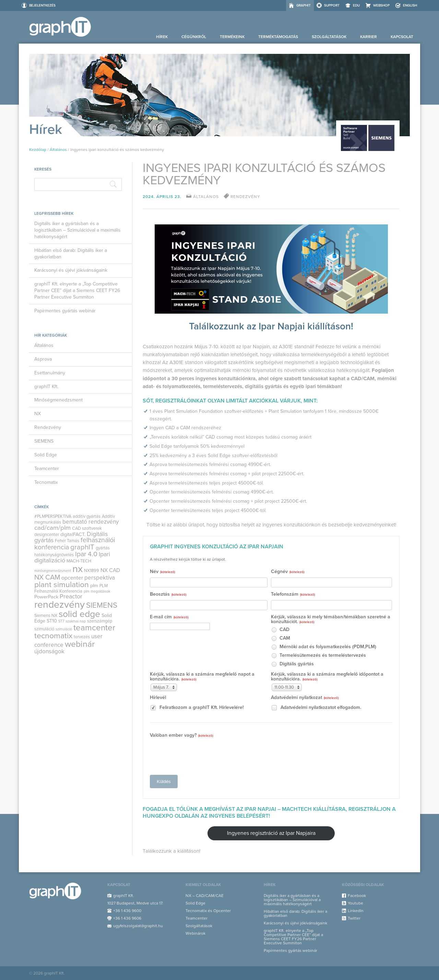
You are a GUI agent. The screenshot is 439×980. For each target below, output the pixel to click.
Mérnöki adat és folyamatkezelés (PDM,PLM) (324, 647)
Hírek (162, 37)
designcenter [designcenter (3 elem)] (47, 535)
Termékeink (232, 37)
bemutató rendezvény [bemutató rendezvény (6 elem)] (91, 522)
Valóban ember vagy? (181, 736)
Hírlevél (158, 698)
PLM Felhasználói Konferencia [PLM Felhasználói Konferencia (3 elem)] (71, 588)
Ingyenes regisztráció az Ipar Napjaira (271, 833)
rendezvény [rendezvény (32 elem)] (60, 605)
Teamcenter (47, 469)
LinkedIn (356, 911)
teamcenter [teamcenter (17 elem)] (94, 628)
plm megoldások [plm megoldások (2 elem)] (97, 591)
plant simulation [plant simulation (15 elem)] (62, 585)
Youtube (355, 903)
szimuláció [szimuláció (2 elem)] (64, 629)
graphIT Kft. (46, 387)
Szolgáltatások (329, 37)
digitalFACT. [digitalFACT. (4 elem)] (73, 534)
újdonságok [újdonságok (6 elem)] (49, 651)
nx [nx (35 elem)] (78, 569)
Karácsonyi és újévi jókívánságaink (71, 270)
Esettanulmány (50, 373)
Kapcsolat (402, 37)
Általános (58, 150)
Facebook (357, 896)
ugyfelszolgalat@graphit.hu (138, 926)
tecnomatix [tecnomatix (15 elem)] (53, 636)
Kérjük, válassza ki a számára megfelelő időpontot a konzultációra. (327, 677)
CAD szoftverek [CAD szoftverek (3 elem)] (87, 528)
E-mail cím (169, 617)
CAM (281, 638)
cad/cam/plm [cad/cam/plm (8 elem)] (52, 528)
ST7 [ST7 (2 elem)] (61, 621)
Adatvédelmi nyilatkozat (305, 698)
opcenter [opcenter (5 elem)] (72, 578)
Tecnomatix (46, 482)
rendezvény (245, 197)
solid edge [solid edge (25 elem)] (79, 614)
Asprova (43, 359)
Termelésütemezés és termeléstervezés (318, 656)
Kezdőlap (38, 150)
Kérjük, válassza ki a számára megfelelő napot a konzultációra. (202, 677)
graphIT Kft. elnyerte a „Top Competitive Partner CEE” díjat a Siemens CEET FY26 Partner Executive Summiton (77, 290)
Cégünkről (194, 37)
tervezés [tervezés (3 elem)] (82, 637)
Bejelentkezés (42, 5)
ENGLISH (410, 5)
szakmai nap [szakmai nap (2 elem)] (76, 621)
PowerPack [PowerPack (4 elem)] (46, 597)
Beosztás (168, 594)
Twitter (354, 918)
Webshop (381, 5)
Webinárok (195, 933)
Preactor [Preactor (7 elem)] (71, 597)
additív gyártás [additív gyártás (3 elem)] (87, 516)
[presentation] (202, 755)
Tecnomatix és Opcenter (208, 911)
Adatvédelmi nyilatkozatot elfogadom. (316, 708)
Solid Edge (46, 455)
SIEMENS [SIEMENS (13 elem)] (102, 605)
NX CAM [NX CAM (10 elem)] (47, 577)
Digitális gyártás (292, 664)
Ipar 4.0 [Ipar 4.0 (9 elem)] (86, 554)
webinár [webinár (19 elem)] (80, 644)
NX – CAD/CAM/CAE (205, 896)
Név (162, 572)
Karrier (369, 37)
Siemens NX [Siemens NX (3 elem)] (46, 616)
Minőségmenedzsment (58, 400)
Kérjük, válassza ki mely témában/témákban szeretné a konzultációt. (331, 620)
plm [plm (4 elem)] (94, 586)
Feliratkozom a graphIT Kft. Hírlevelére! (197, 708)
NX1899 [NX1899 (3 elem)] (92, 571)
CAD (280, 630)
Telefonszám (293, 594)
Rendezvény (48, 427)
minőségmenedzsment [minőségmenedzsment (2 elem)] (53, 571)
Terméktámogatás (278, 37)
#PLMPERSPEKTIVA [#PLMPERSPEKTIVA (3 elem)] (53, 516)
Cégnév (288, 572)
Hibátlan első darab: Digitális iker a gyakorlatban (71, 254)
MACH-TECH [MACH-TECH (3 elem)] (79, 561)
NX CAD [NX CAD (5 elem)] (110, 570)
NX (38, 414)
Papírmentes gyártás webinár (65, 311)
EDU (356, 5)
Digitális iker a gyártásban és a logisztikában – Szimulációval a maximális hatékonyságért (78, 230)
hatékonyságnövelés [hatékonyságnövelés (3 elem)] (54, 555)
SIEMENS (44, 441)
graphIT (304, 5)
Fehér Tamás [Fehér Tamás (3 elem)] (67, 541)
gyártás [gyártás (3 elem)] (103, 548)
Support (332, 5)
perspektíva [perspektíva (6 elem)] (100, 578)
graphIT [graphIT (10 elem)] (82, 547)
